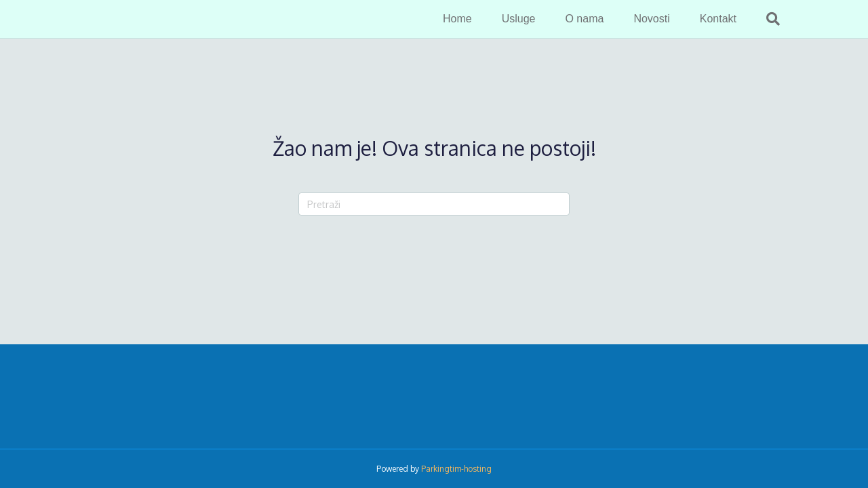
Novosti (651, 19)
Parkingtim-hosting (456, 469)
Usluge (519, 19)
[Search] (766, 19)
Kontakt (718, 19)
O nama (584, 19)
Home (457, 19)
